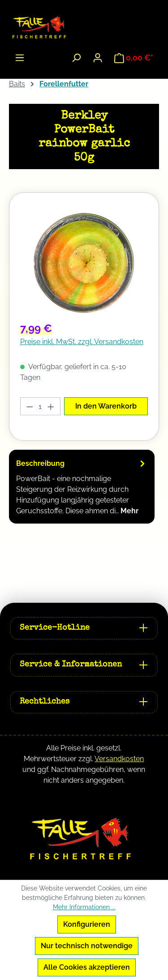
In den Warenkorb (106, 406)
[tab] (82, 487)
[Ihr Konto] (98, 58)
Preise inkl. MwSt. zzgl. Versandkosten (82, 342)
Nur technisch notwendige (87, 946)
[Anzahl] (41, 406)
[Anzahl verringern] (30, 406)
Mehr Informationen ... (84, 907)
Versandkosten (119, 759)
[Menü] (20, 58)
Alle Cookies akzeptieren (87, 967)
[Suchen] (76, 58)
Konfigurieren (87, 924)
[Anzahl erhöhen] (51, 406)
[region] (84, 263)
